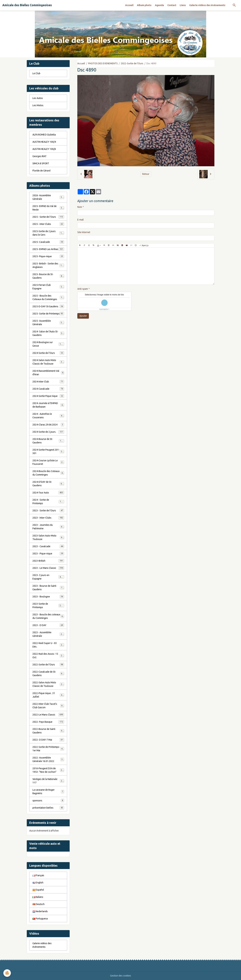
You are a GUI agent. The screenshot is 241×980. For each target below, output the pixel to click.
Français (38, 875)
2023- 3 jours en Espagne (48, 577)
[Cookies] (7, 973)
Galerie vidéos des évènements (207, 5)
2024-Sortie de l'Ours (48, 353)
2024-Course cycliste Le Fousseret (48, 462)
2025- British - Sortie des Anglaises (48, 265)
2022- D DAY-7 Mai (48, 740)
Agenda (159, 5)
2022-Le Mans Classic (48, 715)
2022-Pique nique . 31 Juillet (48, 695)
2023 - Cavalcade (48, 546)
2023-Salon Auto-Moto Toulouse (48, 537)
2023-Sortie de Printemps (48, 606)
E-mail (81, 220)
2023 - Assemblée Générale (48, 634)
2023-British (48, 561)
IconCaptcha (104, 309)
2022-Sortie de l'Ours (132, 63)
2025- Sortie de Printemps (48, 314)
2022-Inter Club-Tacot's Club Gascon (48, 706)
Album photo (144, 5)
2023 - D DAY (48, 625)
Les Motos (38, 105)
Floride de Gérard (41, 171)
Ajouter (83, 316)
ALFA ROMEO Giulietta (44, 135)
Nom (80, 207)
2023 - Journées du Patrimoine (48, 527)
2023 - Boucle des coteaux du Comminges (48, 616)
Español (38, 890)
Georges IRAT (39, 156)
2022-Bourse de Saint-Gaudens (48, 731)
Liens (183, 5)
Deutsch (38, 904)
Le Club (36, 73)
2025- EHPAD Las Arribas (48, 249)
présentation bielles (48, 808)
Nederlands (40, 911)
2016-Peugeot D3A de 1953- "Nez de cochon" (49, 770)
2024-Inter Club (48, 382)
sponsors (48, 801)
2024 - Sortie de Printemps (48, 502)
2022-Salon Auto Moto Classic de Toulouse (48, 684)
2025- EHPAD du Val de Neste (48, 208)
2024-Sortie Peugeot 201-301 (48, 451)
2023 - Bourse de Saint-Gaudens (48, 588)
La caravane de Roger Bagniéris (48, 792)
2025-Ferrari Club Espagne (48, 287)
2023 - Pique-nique (48, 554)
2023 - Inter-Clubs (48, 518)
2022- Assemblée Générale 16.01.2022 (48, 759)
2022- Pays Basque (48, 722)
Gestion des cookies (121, 976)
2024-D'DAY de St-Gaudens (48, 484)
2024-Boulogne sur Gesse (48, 344)
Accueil (129, 5)
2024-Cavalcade (48, 389)
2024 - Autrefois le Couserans (48, 416)
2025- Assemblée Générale (48, 323)
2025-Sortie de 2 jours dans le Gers (48, 233)
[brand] (27, 5)
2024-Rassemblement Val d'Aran (48, 373)
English (38, 883)
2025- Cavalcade (48, 242)
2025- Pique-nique (48, 256)
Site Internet (84, 232)
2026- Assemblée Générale (48, 197)
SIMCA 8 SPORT (41, 163)
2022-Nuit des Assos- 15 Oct (48, 656)
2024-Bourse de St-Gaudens (48, 441)
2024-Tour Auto (48, 493)
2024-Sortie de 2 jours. (48, 432)
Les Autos (38, 98)
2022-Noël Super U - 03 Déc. (48, 645)
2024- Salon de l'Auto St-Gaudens (48, 333)
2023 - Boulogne (48, 597)
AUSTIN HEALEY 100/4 (44, 142)
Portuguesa (40, 919)
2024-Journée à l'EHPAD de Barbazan (48, 405)
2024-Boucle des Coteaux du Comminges (48, 473)
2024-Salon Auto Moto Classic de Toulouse (48, 362)
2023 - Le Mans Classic (48, 568)
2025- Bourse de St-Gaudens (48, 276)
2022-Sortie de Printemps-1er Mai (48, 749)
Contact (172, 5)
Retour (146, 174)
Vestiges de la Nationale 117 (48, 781)
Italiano (38, 897)
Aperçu (144, 245)
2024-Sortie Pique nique (48, 396)
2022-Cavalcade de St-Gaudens (48, 674)
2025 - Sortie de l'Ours (48, 217)
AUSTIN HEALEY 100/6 (44, 149)
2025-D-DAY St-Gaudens (48, 306)
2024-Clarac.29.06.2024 (48, 425)
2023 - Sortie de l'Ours (48, 511)
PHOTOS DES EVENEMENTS (103, 63)
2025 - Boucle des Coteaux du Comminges (48, 297)
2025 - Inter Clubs (48, 224)
